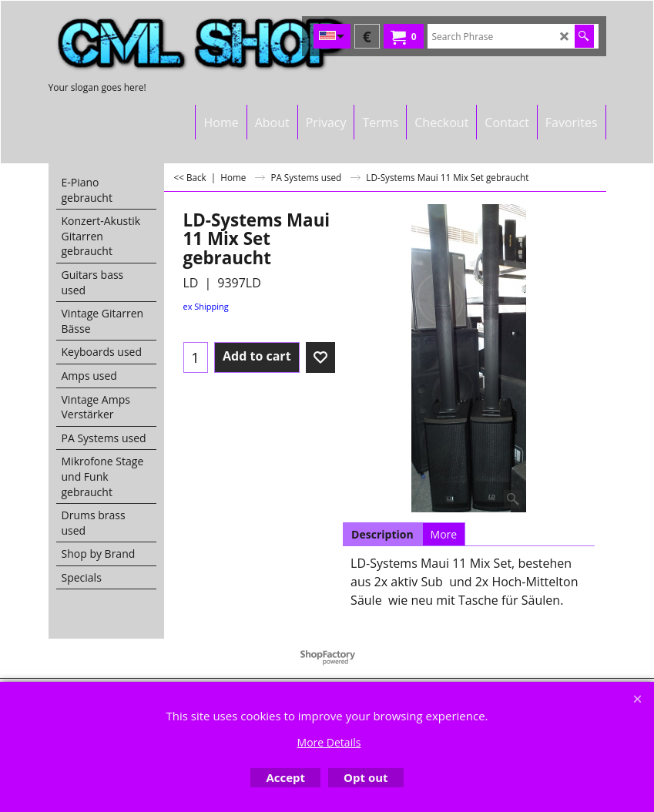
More (444, 534)
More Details (329, 742)
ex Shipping (206, 306)
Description (382, 534)
